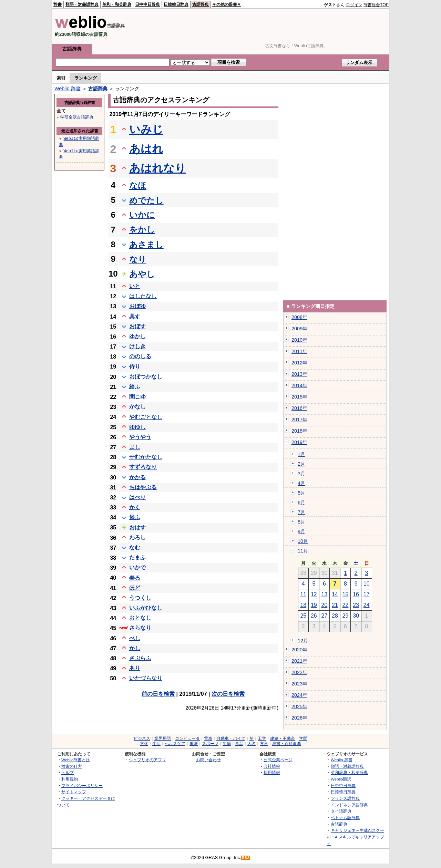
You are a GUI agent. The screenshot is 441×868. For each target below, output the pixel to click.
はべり (137, 497)
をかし (142, 230)
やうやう (140, 437)
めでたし (146, 200)
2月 (301, 464)
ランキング (86, 78)
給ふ (135, 387)
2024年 (299, 695)
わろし (137, 538)
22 (346, 605)
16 (356, 594)
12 (314, 594)
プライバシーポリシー (82, 786)
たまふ (137, 557)
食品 (239, 744)
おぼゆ (137, 306)
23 (356, 605)
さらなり (140, 628)
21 (335, 605)
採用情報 (272, 772)
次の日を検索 (228, 694)
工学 (262, 738)
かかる (137, 477)
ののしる (140, 356)
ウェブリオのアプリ (147, 760)
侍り (135, 367)
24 (367, 605)
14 (335, 594)
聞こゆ (137, 397)
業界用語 (163, 738)
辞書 (58, 4)
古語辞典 (201, 4)
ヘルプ (68, 772)
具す (135, 316)
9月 (301, 531)
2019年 (299, 442)
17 (367, 594)
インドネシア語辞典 (349, 805)
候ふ (135, 517)
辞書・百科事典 (287, 744)
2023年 (299, 684)
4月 (301, 483)
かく (135, 507)
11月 (303, 551)
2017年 (299, 420)
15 (346, 594)
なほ (138, 185)
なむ (135, 547)
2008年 (299, 317)
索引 (61, 78)
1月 (301, 454)
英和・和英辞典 (117, 4)
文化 (144, 744)
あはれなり (158, 168)
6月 (301, 503)
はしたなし (143, 296)
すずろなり (143, 467)
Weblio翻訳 (341, 779)
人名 (252, 744)
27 (325, 616)
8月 (301, 522)
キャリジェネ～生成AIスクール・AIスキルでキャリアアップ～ (355, 837)
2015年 (299, 397)
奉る (135, 578)
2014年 (299, 385)
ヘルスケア (175, 744)
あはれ (146, 149)
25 (303, 616)
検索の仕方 (72, 766)
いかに (142, 215)
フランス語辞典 (345, 798)
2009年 (299, 329)
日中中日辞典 (147, 4)
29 (346, 616)
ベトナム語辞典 (345, 818)
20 (325, 605)
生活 (156, 744)
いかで (137, 567)
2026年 (299, 718)
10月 (303, 541)
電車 (208, 738)
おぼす (137, 326)
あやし (142, 274)
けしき (137, 346)
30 (356, 616)
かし (135, 648)
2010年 (299, 340)
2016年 (299, 408)
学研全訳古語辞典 (77, 117)
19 (314, 605)
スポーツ (210, 744)
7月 (301, 512)
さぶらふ (140, 658)
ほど (135, 588)
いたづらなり (146, 678)
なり (138, 259)
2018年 (299, 431)
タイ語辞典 (341, 811)
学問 (303, 738)
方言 (264, 744)
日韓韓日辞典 (176, 4)
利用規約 (70, 779)
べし (135, 638)
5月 (301, 493)
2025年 (299, 706)
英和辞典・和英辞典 (349, 772)
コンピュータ (187, 738)
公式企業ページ (278, 760)
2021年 (299, 661)
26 (314, 616)
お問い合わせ (208, 760)
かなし (137, 407)
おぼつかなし (146, 377)
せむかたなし (146, 457)
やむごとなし (146, 417)
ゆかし (137, 336)
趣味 (194, 744)
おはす (137, 528)
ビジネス (142, 738)
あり (135, 668)
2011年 (299, 351)
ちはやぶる (143, 487)
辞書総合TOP (376, 5)
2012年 (299, 363)
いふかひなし (146, 608)
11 (303, 594)
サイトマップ (74, 792)
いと (135, 286)
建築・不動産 (283, 738)
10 (367, 584)
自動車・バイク (231, 738)
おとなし (140, 618)
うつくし (140, 598)
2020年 (299, 650)
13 (325, 594)
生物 (227, 744)
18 (303, 605)
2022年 (299, 672)
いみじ (146, 129)
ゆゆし (137, 427)
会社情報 (272, 766)
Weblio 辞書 (68, 89)
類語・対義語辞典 (82, 4)
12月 (303, 641)
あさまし (146, 244)
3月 (301, 474)
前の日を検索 (158, 694)
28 (335, 616)
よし (135, 447)
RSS (246, 858)
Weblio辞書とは (76, 760)
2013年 (299, 374)
